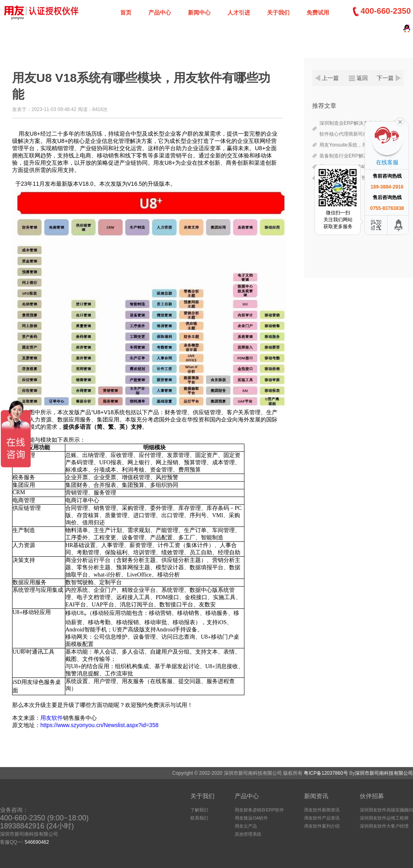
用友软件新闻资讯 (322, 810)
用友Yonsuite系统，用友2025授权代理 (361, 145)
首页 (126, 13)
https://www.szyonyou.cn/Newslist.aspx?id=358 (99, 725)
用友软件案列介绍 (322, 826)
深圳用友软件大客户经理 (384, 826)
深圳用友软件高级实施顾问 (386, 810)
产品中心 (160, 13)
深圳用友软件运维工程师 (384, 818)
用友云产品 (246, 826)
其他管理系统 (248, 834)
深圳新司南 (40, 12)
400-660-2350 (386, 11)
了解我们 (199, 810)
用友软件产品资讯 (322, 818)
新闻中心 (199, 13)
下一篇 (385, 78)
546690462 (37, 842)
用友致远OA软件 (251, 818)
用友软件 (52, 718)
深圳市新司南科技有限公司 (384, 773)
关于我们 (278, 13)
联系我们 (199, 818)
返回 (362, 78)
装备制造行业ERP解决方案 (349, 156)
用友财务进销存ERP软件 (259, 810)
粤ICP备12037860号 (326, 773)
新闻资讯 (316, 796)
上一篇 (330, 78)
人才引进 (239, 13)
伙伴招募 (372, 796)
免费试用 (318, 13)
